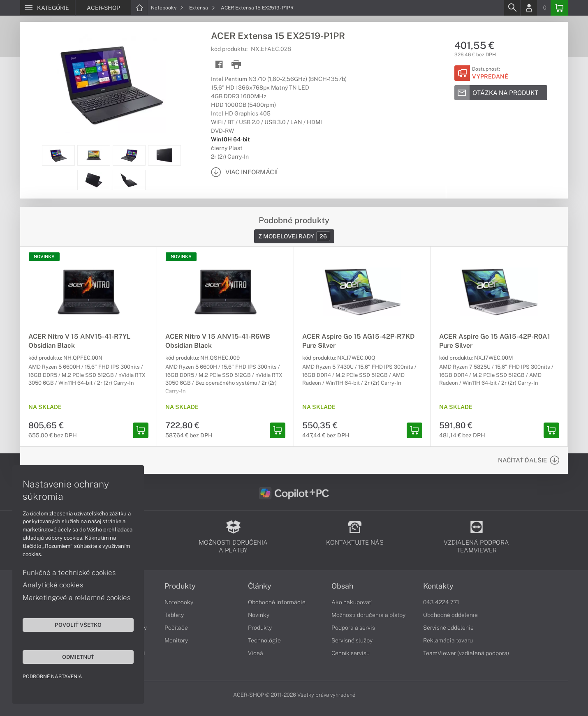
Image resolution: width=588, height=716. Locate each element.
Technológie (264, 640)
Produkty (180, 586)
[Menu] (47, 8)
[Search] (512, 8)
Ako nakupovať (351, 602)
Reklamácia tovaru (448, 640)
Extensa (202, 8)
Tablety (174, 615)
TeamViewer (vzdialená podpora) (466, 653)
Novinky (259, 615)
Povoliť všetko (78, 625)
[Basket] (559, 8)
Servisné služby (352, 640)
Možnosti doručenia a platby (368, 615)
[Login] (529, 8)
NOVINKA (44, 256)
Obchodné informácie (277, 602)
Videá (256, 653)
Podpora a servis (353, 628)
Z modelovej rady (294, 236)
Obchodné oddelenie (450, 615)
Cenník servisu (351, 653)
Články (260, 586)
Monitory (176, 640)
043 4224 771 (441, 602)
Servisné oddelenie (448, 628)
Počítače (176, 628)
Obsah (342, 586)
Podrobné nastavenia (52, 677)
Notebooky (167, 8)
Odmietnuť (78, 657)
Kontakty (438, 586)
